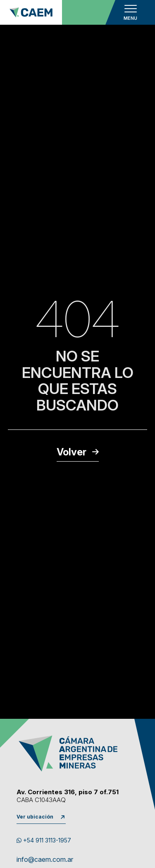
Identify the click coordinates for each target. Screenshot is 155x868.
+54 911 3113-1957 (44, 840)
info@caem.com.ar (45, 860)
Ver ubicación (35, 817)
